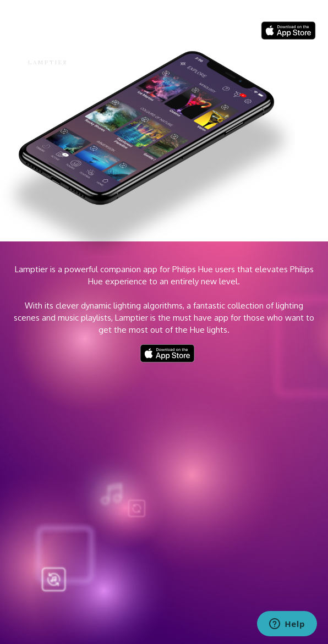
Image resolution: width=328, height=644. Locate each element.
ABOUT (237, 32)
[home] (39, 47)
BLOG (205, 32)
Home (174, 32)
